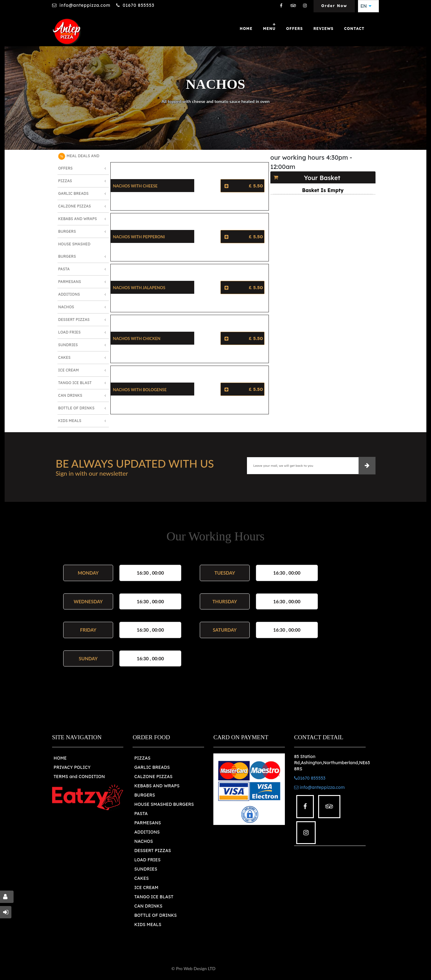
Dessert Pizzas (74, 320)
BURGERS (144, 795)
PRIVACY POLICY (72, 767)
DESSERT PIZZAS (152, 851)
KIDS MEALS (148, 925)
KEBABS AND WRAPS (157, 786)
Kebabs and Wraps (77, 219)
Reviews (323, 29)
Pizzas (65, 181)
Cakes (64, 357)
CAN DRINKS (148, 906)
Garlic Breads (73, 193)
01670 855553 (139, 5)
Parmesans (69, 282)
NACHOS (143, 841)
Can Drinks (70, 395)
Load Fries (69, 332)
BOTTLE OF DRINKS (155, 915)
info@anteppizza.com (85, 5)
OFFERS (294, 29)
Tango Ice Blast (75, 383)
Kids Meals (70, 421)
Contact (354, 29)
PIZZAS (142, 758)
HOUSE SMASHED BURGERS (164, 804)
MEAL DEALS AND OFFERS (79, 162)
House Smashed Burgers (74, 250)
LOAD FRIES (147, 860)
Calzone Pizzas (74, 206)
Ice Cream (68, 370)
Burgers (67, 231)
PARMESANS (148, 823)
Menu (269, 29)
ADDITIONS (147, 832)
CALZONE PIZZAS (153, 777)
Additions (69, 294)
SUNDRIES (146, 869)
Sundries (68, 345)
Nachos (66, 307)
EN (366, 6)
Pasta (64, 269)
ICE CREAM (146, 888)
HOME (60, 758)
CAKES (141, 878)
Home (246, 29)
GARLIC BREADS (152, 767)
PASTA (141, 814)
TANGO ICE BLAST (154, 897)
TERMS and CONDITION (79, 777)
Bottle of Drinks (76, 408)
